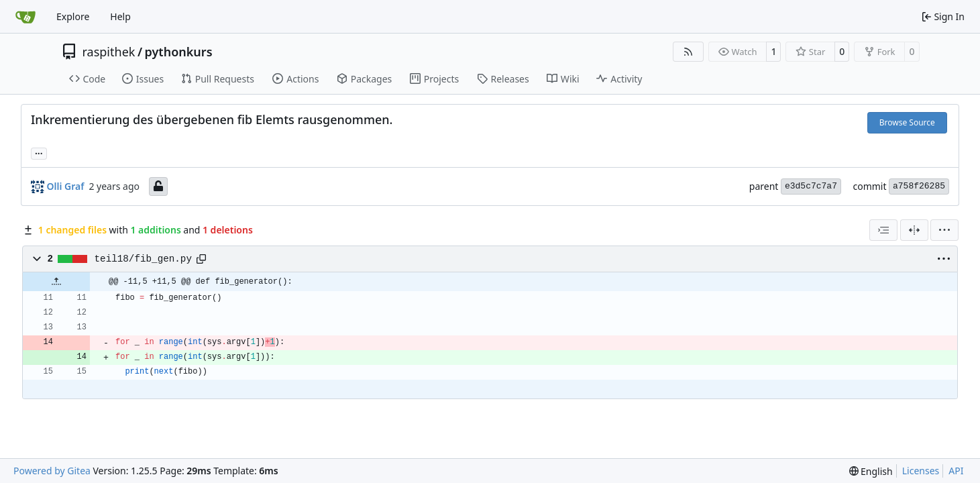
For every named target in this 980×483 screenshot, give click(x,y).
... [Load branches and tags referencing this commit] (39, 152)
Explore (73, 16)
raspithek (109, 52)
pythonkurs (179, 52)
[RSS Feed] (688, 52)
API (956, 471)
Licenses (921, 471)
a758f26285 (919, 186)
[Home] (25, 17)
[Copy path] (201, 259)
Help (120, 16)
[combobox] (883, 230)
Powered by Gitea (52, 471)
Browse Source (907, 122)
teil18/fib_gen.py (143, 259)
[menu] (944, 230)
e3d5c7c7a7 (811, 186)
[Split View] (914, 230)
